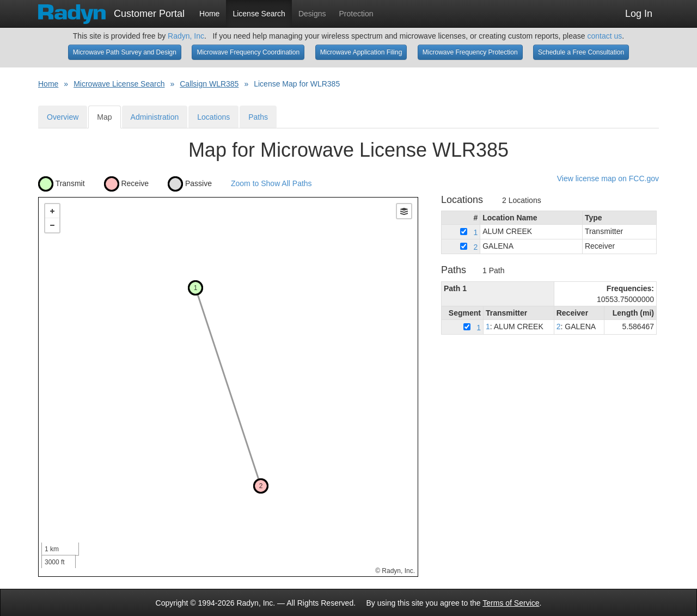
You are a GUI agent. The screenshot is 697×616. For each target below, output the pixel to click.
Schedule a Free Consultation (581, 52)
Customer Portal (111, 10)
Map (104, 117)
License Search (259, 14)
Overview (63, 117)
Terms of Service (511, 603)
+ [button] (52, 211)
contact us (604, 36)
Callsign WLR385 (209, 84)
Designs (312, 14)
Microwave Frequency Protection (470, 52)
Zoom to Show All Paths (271, 183)
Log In (639, 14)
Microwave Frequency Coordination (248, 52)
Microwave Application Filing (361, 52)
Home (209, 14)
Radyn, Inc (186, 36)
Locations (213, 117)
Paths (258, 117)
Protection (356, 14)
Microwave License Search (119, 84)
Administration (155, 117)
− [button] (52, 225)
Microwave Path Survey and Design (125, 52)
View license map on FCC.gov (608, 178)
